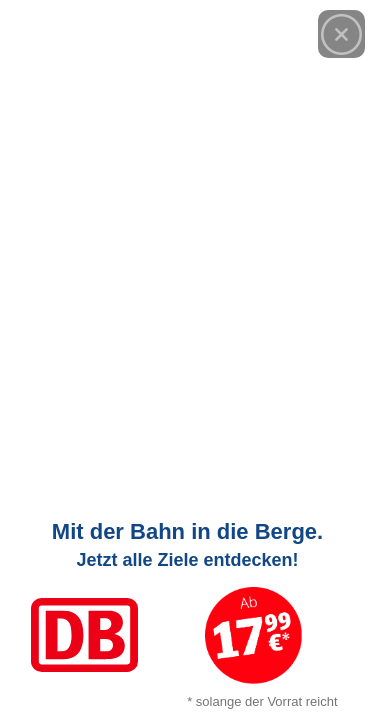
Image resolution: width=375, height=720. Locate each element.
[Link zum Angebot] (187, 610)
